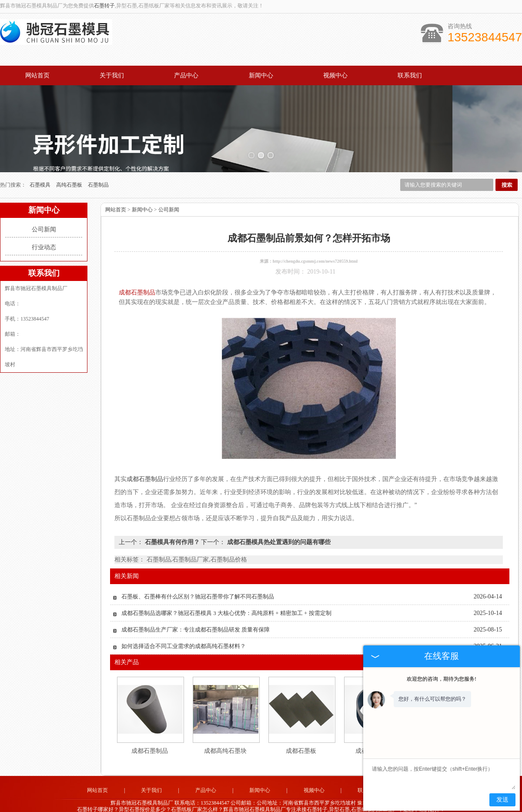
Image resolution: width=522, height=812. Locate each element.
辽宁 (308, 802)
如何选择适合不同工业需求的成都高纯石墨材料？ (184, 632)
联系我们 (410, 75)
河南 (319, 802)
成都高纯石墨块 (225, 737)
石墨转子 (104, 6)
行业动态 (44, 233)
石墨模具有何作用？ (172, 528)
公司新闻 (44, 215)
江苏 (261, 802)
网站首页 (37, 75)
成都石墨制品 (150, 737)
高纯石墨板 (70, 170)
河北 (296, 802)
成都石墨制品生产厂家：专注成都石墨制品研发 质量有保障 (196, 615)
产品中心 (186, 75)
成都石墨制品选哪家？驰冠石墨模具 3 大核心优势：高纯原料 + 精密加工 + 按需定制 (226, 599)
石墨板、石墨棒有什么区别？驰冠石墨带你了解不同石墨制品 (198, 582)
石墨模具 (41, 170)
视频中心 (335, 75)
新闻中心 (261, 75)
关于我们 (112, 75)
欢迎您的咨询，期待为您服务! (442, 679)
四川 (272, 802)
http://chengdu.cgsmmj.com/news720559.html (315, 247)
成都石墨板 (301, 737)
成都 (284, 802)
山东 (237, 802)
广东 (249, 802)
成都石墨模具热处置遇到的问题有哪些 (278, 528)
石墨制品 (98, 170)
